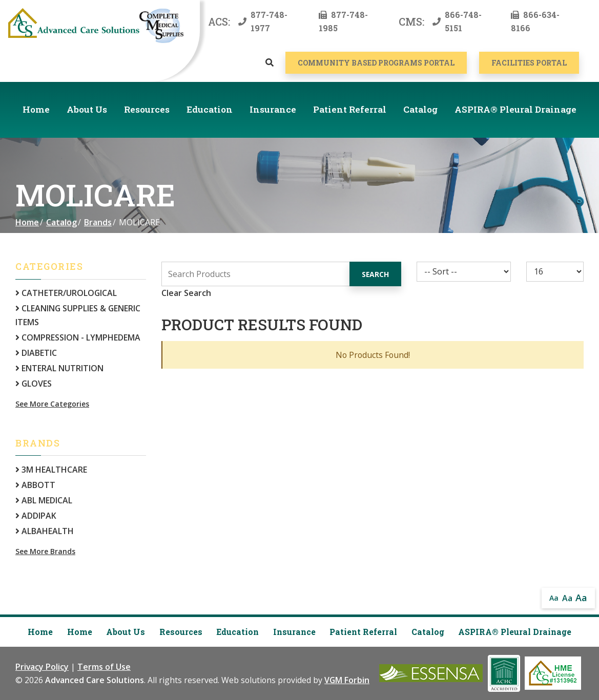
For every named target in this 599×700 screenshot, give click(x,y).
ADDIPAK (36, 516)
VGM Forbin (347, 680)
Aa (554, 598)
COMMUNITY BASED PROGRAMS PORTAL (376, 63)
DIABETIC (36, 353)
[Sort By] (464, 272)
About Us (87, 109)
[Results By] (555, 272)
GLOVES (34, 384)
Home (36, 109)
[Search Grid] (281, 274)
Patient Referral (350, 109)
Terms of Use (104, 667)
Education (210, 109)
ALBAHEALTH (45, 531)
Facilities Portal (529, 63)
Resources (147, 109)
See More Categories (52, 404)
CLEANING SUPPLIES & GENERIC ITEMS (78, 315)
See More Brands (45, 551)
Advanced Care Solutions (95, 680)
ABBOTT (35, 485)
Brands (98, 222)
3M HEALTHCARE (51, 470)
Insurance (273, 109)
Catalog (420, 109)
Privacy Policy (42, 667)
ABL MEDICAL (44, 500)
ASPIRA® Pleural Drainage (515, 109)
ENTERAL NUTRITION (59, 368)
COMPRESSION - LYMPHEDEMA (78, 337)
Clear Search (186, 293)
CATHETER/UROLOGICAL (66, 293)
